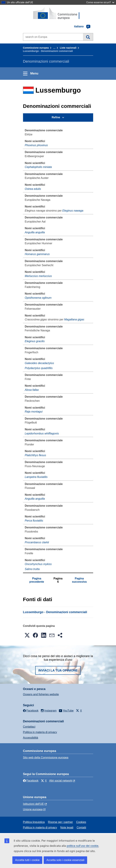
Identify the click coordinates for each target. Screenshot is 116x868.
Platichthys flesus (35, 455)
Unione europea (33, 809)
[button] (27, 635)
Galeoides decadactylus (39, 363)
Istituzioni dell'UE (33, 804)
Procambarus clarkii (37, 542)
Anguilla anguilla (35, 232)
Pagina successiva (79, 580)
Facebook (31, 781)
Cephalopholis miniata (38, 167)
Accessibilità (31, 738)
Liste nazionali (68, 48)
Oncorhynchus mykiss (38, 564)
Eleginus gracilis (35, 341)
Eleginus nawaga (73, 211)
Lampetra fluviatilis (36, 477)
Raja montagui (34, 412)
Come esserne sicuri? (100, 2)
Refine (56, 117)
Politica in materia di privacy (40, 732)
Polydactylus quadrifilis (39, 368)
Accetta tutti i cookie (27, 860)
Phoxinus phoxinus (36, 145)
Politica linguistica (34, 822)
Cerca (88, 37)
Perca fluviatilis (34, 521)
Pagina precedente (37, 580)
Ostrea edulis (33, 189)
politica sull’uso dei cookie (82, 846)
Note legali (67, 828)
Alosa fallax (32, 390)
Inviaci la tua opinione (58, 670)
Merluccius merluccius (38, 276)
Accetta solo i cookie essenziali (65, 860)
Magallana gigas (74, 319)
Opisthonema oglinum (38, 298)
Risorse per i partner (60, 822)
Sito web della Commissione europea (46, 758)
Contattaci (29, 727)
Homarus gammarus (37, 254)
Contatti (81, 828)
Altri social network (61, 781)
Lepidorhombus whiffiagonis (42, 433)
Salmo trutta (32, 569)
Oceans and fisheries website (41, 694)
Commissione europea (36, 48)
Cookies (81, 822)
